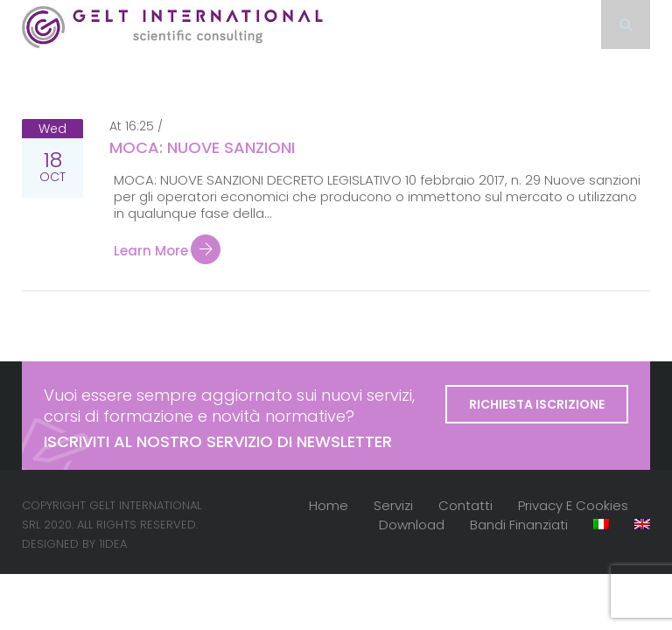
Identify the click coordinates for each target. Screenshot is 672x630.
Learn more (167, 251)
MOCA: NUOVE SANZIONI (202, 147)
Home (329, 505)
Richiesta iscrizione (537, 404)
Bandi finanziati (519, 525)
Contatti (465, 505)
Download (412, 525)
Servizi (393, 505)
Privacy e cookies (573, 505)
